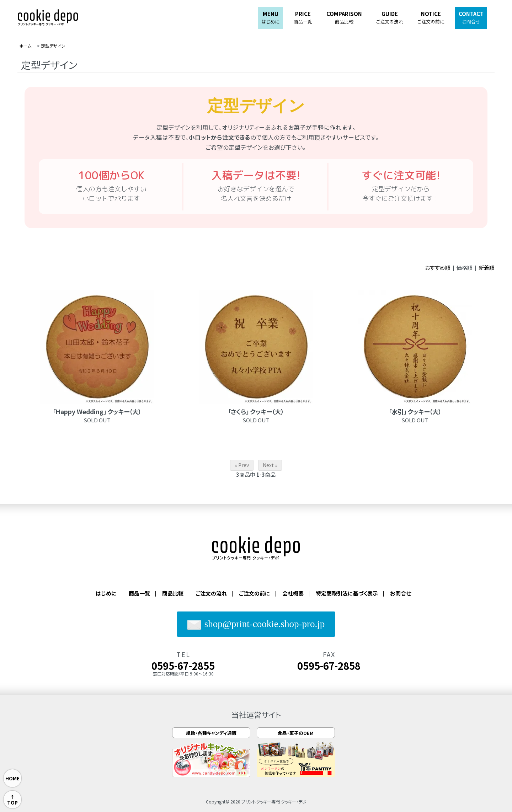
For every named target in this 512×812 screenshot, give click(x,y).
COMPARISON (344, 17)
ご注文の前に (255, 593)
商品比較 (173, 593)
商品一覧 (139, 593)
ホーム (25, 46)
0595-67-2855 (183, 666)
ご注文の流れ (211, 593)
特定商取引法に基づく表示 (347, 593)
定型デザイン (53, 46)
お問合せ (401, 593)
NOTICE (431, 17)
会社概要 (293, 593)
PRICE (303, 17)
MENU (271, 17)
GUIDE (390, 17)
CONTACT (471, 17)
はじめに (106, 593)
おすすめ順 (438, 268)
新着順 (487, 268)
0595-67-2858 (329, 666)
